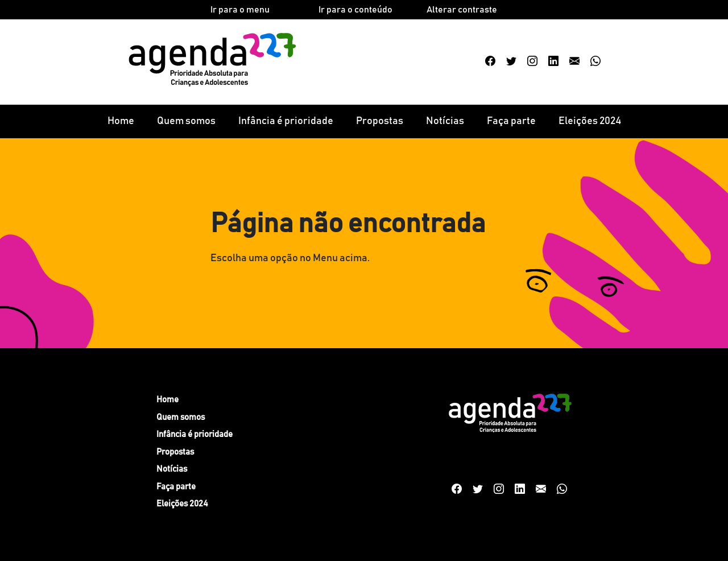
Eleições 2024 (590, 121)
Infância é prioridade (286, 121)
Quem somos (186, 121)
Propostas (380, 121)
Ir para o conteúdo (355, 10)
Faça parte (511, 121)
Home (121, 121)
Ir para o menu (240, 10)
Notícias (445, 121)
